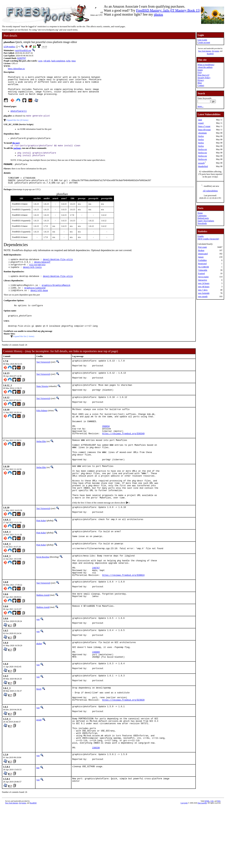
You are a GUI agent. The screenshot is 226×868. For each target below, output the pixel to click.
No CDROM (204, 267)
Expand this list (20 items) (17, 125)
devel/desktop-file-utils (58, 269)
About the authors (205, 67)
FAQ (200, 72)
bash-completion (58, 61)
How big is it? (204, 75)
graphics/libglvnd (35, 299)
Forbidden (202, 260)
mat (38, 829)
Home (200, 213)
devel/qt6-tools (32, 277)
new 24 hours (204, 283)
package (17, 154)
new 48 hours (204, 287)
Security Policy (204, 78)
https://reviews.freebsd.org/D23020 (123, 753)
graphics (12, 47)
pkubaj (39, 688)
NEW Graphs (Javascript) (208, 239)
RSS (219, 862)
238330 (96, 808)
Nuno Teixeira (42, 401)
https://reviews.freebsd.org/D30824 (123, 617)
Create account (204, 42)
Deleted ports (203, 218)
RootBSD (210, 54)
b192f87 (22, 58)
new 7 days (203, 290)
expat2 (201, 123)
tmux (74, 61)
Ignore (201, 257)
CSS (212, 862)
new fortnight (204, 293)
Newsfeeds (202, 223)
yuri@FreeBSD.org (23, 50)
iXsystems (215, 51)
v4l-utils (47, 61)
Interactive (203, 280)
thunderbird (203, 166)
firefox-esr (203, 149)
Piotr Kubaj (41, 556)
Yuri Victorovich (43, 375)
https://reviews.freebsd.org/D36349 (123, 456)
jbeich (39, 739)
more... (201, 106)
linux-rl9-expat (204, 130)
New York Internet (205, 51)
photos (158, 14)
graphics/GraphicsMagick (56, 296)
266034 (106, 447)
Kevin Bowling (43, 594)
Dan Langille (202, 864)
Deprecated (203, 254)
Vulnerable (203, 270)
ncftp (68, 61)
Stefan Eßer (41, 464)
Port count (202, 247)
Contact (201, 85)
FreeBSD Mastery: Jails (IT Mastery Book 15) (168, 10)
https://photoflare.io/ (16, 69)
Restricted (202, 264)
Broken (201, 250)
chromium (202, 133)
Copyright (184, 864)
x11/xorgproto (37, 274)
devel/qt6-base (39, 302)
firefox (201, 136)
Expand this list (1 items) (24, 350)
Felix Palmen (42, 427)
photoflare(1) (19, 116)
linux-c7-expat (204, 126)
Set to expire (203, 277)
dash (200, 120)
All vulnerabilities (210, 191)
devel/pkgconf (42, 271)
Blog (200, 83)
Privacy (201, 80)
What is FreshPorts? (206, 65)
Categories (202, 216)
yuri (38, 662)
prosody (202, 163)
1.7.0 (6, 47)
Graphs (201, 236)
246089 (96, 699)
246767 (96, 608)
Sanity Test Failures (206, 221)
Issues (200, 70)
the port (16, 149)
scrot (40, 61)
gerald (39, 773)
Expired (201, 273)
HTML (207, 862)
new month (203, 296)
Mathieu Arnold (43, 638)
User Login (202, 40)
